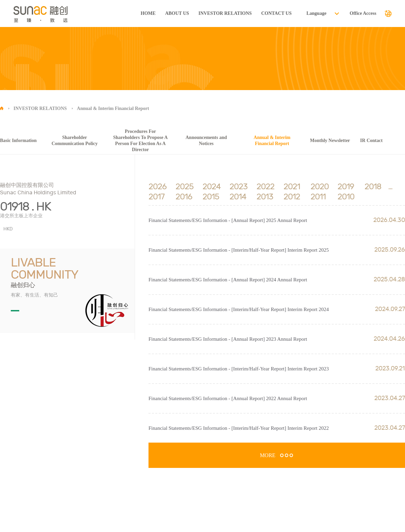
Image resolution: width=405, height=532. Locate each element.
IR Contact (371, 141)
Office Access (363, 13)
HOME (148, 13)
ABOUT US (177, 13)
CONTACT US (276, 13)
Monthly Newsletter (330, 141)
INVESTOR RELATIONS (225, 13)
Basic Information (18, 141)
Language (316, 13)
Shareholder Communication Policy (75, 141)
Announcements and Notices (206, 141)
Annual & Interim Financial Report (113, 108)
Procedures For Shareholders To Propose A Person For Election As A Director (140, 141)
